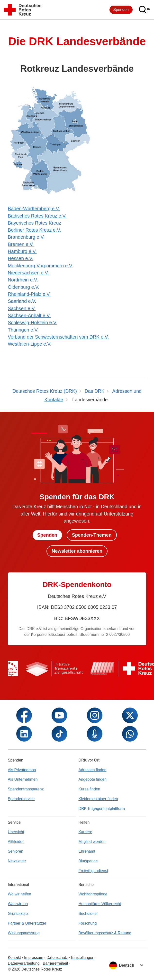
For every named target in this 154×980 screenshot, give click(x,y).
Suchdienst (88, 914)
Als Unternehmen (23, 779)
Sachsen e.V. (22, 308)
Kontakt (14, 958)
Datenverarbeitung (24, 963)
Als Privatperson (22, 770)
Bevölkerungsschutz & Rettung (105, 933)
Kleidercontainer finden (98, 799)
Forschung (88, 923)
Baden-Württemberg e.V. (34, 209)
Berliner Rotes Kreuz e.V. (34, 230)
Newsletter (17, 861)
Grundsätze (18, 914)
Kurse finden (89, 789)
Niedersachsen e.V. (28, 273)
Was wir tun (18, 904)
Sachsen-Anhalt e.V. (29, 315)
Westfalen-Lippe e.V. (30, 344)
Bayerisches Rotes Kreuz (34, 223)
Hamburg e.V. (22, 251)
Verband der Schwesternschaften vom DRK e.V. (58, 337)
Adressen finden (93, 770)
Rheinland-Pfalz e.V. (29, 294)
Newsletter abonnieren (77, 551)
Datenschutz (57, 958)
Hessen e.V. (21, 258)
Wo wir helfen (19, 894)
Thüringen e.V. (23, 330)
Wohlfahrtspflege (93, 894)
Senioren (16, 851)
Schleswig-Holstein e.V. (32, 323)
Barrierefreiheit (55, 963)
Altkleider (16, 842)
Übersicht (16, 832)
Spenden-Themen (92, 535)
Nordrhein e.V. (23, 280)
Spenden (121, 10)
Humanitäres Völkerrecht (100, 904)
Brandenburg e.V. (26, 237)
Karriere (85, 832)
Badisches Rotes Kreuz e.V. (37, 216)
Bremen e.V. (21, 244)
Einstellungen (83, 958)
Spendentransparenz (26, 789)
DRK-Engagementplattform (102, 809)
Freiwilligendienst (93, 871)
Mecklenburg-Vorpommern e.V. (41, 266)
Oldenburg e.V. (24, 287)
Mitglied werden (92, 842)
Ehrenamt (87, 851)
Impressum (34, 958)
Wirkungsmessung (24, 933)
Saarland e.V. (22, 301)
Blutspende (88, 861)
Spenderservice (21, 799)
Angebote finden (93, 779)
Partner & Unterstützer (27, 923)
